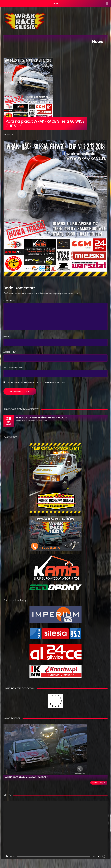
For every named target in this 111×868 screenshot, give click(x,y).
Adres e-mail (10, 352)
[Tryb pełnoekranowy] (104, 856)
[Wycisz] (99, 856)
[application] (55, 830)
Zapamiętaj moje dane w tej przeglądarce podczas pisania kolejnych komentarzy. (37, 382)
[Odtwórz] (7, 856)
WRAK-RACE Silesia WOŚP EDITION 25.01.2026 (41, 417)
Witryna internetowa (14, 367)
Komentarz (9, 301)
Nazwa (7, 337)
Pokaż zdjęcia (99, 783)
